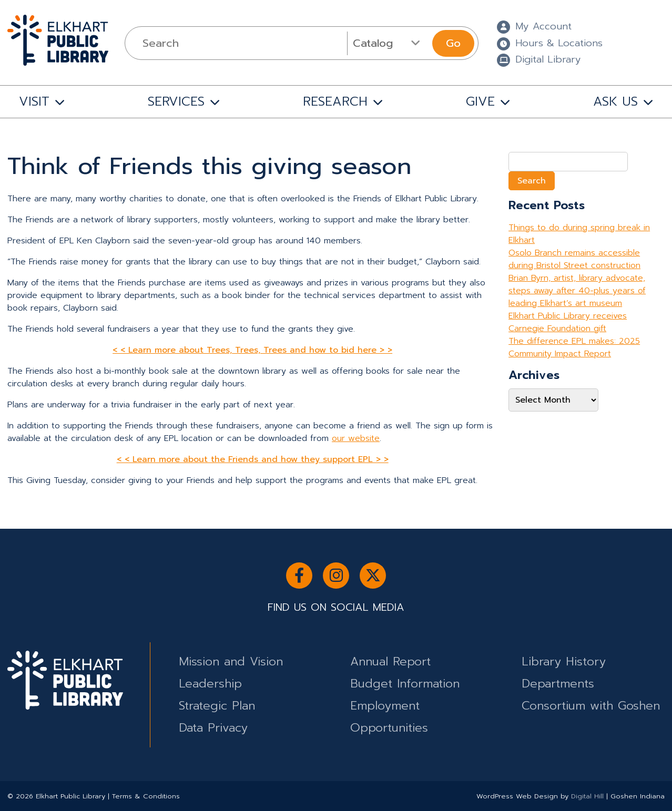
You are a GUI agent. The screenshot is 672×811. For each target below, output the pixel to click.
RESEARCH (335, 101)
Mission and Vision (231, 661)
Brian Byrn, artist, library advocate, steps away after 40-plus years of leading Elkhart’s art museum (577, 291)
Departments (558, 684)
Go (453, 43)
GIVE (480, 101)
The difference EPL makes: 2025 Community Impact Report (574, 347)
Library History (564, 661)
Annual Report (390, 661)
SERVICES (176, 101)
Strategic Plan (217, 706)
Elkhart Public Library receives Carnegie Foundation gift (568, 322)
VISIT (34, 101)
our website (356, 438)
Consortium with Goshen (591, 706)
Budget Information (405, 684)
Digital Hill (587, 796)
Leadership (210, 684)
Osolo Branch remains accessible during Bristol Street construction (574, 259)
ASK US (615, 101)
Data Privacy (213, 728)
